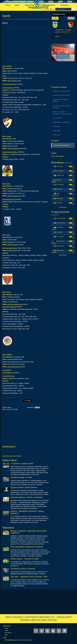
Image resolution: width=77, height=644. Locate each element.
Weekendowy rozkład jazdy (61, 122)
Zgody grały (56, 135)
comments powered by (12, 456)
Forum (8, 5)
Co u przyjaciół (57, 118)
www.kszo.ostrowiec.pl (14, 196)
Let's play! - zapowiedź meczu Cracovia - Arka (29, 577)
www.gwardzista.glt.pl (14, 148)
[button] (73, 9)
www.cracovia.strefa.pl (9, 84)
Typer (6, 635)
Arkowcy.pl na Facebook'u (61, 145)
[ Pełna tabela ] (63, 207)
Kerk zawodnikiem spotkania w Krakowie (27, 547)
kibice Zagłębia (7, 354)
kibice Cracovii (7, 66)
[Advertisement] (26, 44)
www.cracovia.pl (12, 81)
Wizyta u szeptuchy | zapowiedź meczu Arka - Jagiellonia (29, 532)
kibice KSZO (6, 184)
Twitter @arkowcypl (57, 156)
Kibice (18, 5)
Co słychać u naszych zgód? (22, 463)
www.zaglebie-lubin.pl (14, 367)
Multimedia (65, 5)
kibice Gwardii (7, 136)
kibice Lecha (6, 235)
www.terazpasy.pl (8, 88)
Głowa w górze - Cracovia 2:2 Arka (24, 559)
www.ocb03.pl (7, 370)
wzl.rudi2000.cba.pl (8, 376)
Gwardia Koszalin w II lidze (21, 477)
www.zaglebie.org (8, 373)
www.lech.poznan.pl (13, 245)
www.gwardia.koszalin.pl (10, 152)
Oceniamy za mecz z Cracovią (23, 569)
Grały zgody (56, 126)
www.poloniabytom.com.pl (15, 304)
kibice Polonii (7, 292)
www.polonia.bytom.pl (9, 307)
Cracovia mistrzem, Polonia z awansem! (27, 497)
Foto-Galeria (8, 633)
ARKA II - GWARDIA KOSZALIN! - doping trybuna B (27, 512)
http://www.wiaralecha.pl (10, 248)
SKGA (6, 628)
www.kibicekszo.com (9, 199)
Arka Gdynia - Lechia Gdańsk (63, 56)
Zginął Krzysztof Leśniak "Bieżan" (24, 487)
